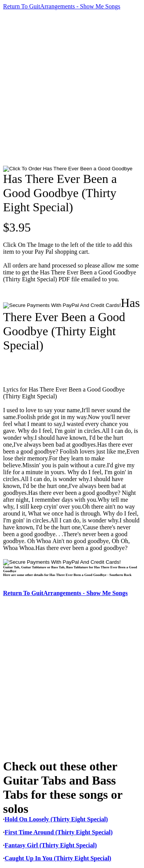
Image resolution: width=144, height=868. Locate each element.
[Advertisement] (72, 88)
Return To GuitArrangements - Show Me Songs (62, 6)
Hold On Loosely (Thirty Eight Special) (56, 819)
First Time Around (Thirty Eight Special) (59, 832)
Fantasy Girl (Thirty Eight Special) (51, 845)
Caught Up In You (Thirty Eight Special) (58, 858)
